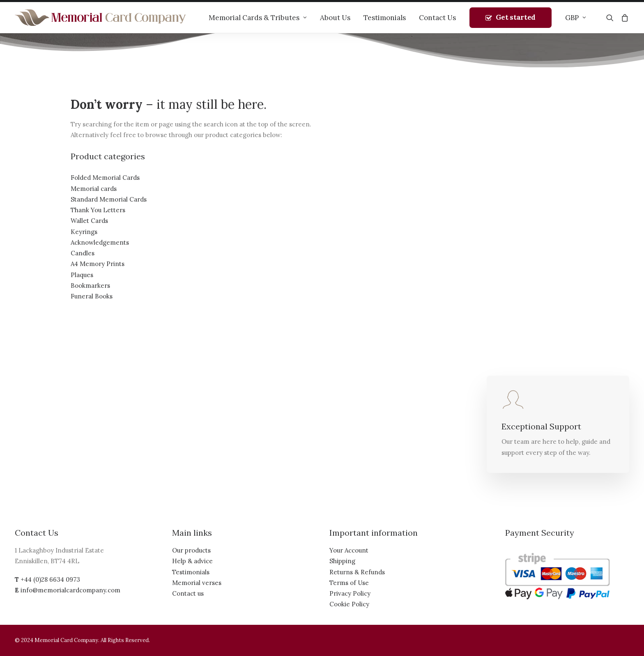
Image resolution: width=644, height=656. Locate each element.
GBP (576, 18)
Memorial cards (94, 189)
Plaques (82, 275)
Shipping (342, 561)
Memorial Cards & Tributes (258, 18)
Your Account (349, 550)
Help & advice (192, 561)
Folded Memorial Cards (105, 178)
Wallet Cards (89, 221)
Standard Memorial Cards (109, 199)
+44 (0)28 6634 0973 (50, 579)
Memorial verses (197, 583)
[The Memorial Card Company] (101, 18)
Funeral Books (92, 296)
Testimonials (385, 18)
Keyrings (84, 232)
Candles (83, 253)
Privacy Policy (350, 593)
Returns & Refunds (357, 572)
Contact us (188, 593)
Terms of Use (349, 583)
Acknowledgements (100, 242)
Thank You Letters (98, 210)
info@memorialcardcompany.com (70, 590)
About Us (335, 18)
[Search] (612, 18)
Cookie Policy (349, 604)
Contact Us (437, 18)
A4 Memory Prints (98, 264)
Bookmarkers (90, 286)
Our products (191, 550)
